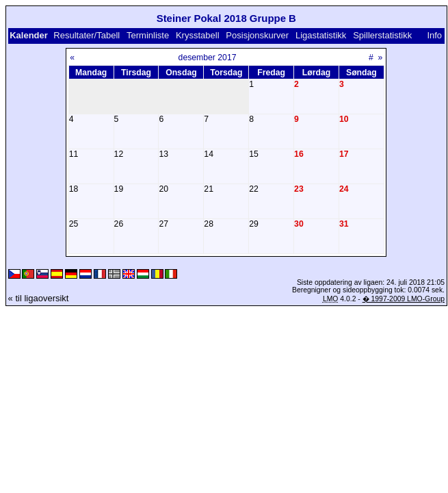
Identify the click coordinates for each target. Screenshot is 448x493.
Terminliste (148, 35)
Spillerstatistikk (382, 35)
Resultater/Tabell (87, 35)
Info (434, 35)
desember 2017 (208, 58)
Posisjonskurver (257, 35)
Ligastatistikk (321, 35)
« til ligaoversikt (39, 298)
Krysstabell (198, 35)
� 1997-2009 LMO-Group (404, 299)
